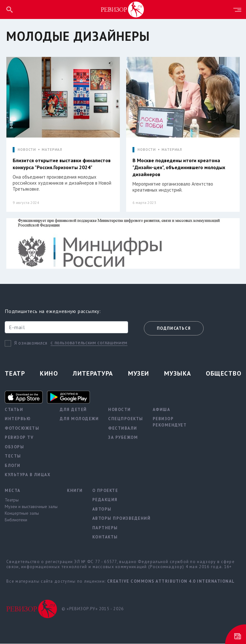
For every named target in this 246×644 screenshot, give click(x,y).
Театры (12, 500)
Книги (75, 491)
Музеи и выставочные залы (31, 507)
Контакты (105, 537)
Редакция (105, 500)
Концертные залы (22, 513)
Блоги (13, 466)
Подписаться (174, 329)
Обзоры (14, 447)
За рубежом (123, 438)
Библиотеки (16, 520)
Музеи (139, 374)
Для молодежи (79, 419)
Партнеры (105, 528)
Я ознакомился (31, 343)
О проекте (105, 491)
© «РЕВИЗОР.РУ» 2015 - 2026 (93, 609)
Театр (15, 374)
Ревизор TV (19, 438)
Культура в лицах (28, 475)
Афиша (162, 410)
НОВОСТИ (27, 150)
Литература (93, 374)
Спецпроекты (126, 419)
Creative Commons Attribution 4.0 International (171, 582)
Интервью (18, 419)
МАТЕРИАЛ (52, 150)
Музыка (178, 374)
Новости (120, 410)
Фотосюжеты (22, 429)
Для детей (73, 410)
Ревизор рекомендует (170, 422)
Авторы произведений (122, 519)
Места (13, 491)
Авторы (102, 509)
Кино (49, 374)
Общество (224, 374)
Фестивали (123, 429)
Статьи (14, 410)
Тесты (13, 456)
